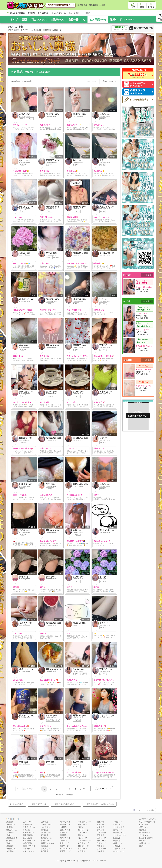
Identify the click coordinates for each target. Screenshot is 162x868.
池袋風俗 (10, 827)
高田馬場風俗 (28, 835)
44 (84, 789)
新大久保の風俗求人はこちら (67, 804)
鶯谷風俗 (10, 841)
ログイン (143, 846)
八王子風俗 (27, 825)
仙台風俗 (117, 841)
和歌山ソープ (83, 846)
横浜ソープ (118, 843)
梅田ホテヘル (65, 822)
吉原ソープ (64, 843)
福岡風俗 (63, 835)
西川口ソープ (83, 830)
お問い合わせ (145, 843)
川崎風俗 (117, 846)
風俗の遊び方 (145, 833)
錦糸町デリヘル (29, 846)
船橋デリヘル (47, 838)
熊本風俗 (100, 822)
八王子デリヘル (29, 827)
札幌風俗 (63, 841)
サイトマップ (145, 835)
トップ (14, 20)
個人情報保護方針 (146, 838)
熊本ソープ (118, 830)
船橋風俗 (45, 835)
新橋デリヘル (12, 849)
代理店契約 (144, 825)
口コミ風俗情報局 (83, 861)
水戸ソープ (82, 849)
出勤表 (57, 20)
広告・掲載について (147, 822)
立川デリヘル (28, 822)
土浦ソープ (101, 838)
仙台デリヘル (119, 833)
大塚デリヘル (28, 851)
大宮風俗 (45, 846)
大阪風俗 (100, 827)
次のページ (108, 81)
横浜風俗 (100, 851)
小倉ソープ (118, 822)
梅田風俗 (45, 851)
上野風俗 (45, 822)
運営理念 (143, 830)
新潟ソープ (101, 825)
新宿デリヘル (12, 825)
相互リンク (144, 827)
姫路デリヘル (65, 830)
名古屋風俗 (101, 833)
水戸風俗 (82, 851)
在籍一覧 (77, 20)
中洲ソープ (64, 846)
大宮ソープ (82, 833)
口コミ (127, 20)
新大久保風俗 (18, 804)
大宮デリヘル (47, 849)
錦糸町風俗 (27, 843)
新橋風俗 (10, 846)
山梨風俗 (117, 838)
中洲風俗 (63, 833)
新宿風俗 (10, 822)
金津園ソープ (65, 851)
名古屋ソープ (83, 843)
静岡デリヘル (65, 838)
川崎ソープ (82, 835)
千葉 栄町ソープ (84, 822)
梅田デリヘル (65, 825)
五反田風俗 (27, 838)
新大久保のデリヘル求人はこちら (100, 804)
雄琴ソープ (82, 825)
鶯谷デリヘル (12, 843)
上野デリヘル (47, 825)
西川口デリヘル (47, 843)
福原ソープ (82, 827)
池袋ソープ (101, 841)
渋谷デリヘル (12, 835)
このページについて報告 (144, 810)
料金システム (39, 20)
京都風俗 (100, 846)
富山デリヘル (119, 851)
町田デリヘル (28, 833)
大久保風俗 (46, 827)
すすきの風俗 (119, 827)
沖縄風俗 (63, 827)
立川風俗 (10, 851)
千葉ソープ (101, 843)
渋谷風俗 (10, 833)
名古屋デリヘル (84, 841)
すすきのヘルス (120, 835)
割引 (25, 20)
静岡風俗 (100, 830)
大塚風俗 (26, 849)
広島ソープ (118, 825)
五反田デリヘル (29, 841)
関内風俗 (45, 830)
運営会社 (143, 841)
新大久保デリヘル (39, 804)
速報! (113, 20)
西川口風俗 (46, 841)
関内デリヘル (47, 833)
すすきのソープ (66, 849)
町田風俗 (26, 830)
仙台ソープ (82, 838)
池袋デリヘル (12, 830)
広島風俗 (100, 835)
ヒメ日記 (98, 20)
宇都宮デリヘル (120, 849)
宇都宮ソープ (102, 849)
